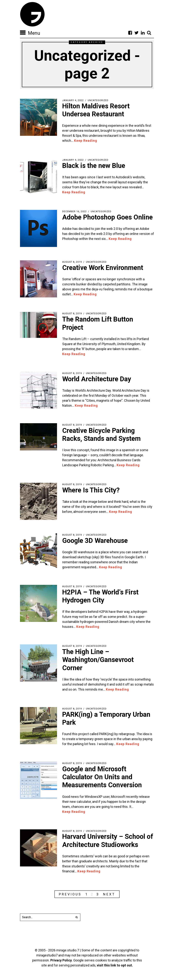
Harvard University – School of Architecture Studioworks (108, 841)
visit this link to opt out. (115, 965)
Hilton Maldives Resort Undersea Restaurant (96, 110)
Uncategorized (98, 100)
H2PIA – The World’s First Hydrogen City (100, 596)
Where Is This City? (91, 490)
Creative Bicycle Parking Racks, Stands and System (101, 435)
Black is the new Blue (94, 166)
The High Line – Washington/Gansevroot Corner (98, 660)
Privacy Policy (61, 960)
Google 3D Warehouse (95, 541)
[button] (77, 917)
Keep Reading (86, 141)
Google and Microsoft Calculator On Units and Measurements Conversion (102, 777)
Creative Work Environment (103, 268)
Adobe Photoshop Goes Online (107, 217)
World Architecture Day (97, 379)
